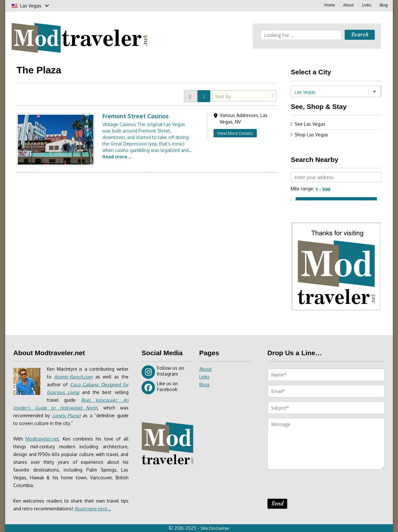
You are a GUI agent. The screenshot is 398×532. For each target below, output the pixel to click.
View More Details (235, 133)
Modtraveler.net (42, 439)
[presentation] (317, 486)
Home (330, 5)
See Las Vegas (310, 124)
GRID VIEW (190, 96)
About (348, 5)
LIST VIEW (204, 96)
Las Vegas (30, 6)
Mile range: (302, 189)
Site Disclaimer (215, 528)
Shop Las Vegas (311, 135)
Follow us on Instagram (163, 372)
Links (367, 5)
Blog (384, 5)
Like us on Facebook (160, 388)
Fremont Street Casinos (136, 116)
